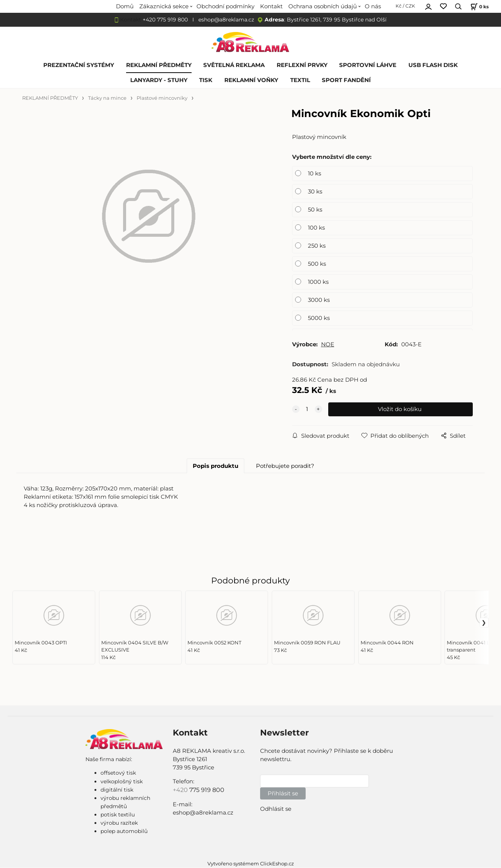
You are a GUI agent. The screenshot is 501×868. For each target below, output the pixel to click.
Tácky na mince (107, 98)
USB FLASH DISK (433, 65)
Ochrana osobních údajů (323, 6)
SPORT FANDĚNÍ (346, 80)
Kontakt (271, 6)
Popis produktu (215, 466)
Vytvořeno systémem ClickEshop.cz (251, 864)
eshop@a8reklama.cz (226, 20)
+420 (181, 790)
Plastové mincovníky (162, 98)
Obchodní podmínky (225, 6)
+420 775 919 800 (165, 20)
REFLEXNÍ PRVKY (302, 65)
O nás (373, 6)
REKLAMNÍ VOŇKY (251, 80)
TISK (206, 80)
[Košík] (479, 7)
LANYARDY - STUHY (159, 80)
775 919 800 (207, 790)
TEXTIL (300, 80)
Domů (125, 6)
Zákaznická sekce (164, 6)
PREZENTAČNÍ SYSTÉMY (79, 65)
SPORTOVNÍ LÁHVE (368, 65)
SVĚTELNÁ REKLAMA (234, 65)
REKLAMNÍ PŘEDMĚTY (159, 65)
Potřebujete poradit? (285, 466)
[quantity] (307, 410)
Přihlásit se (283, 793)
